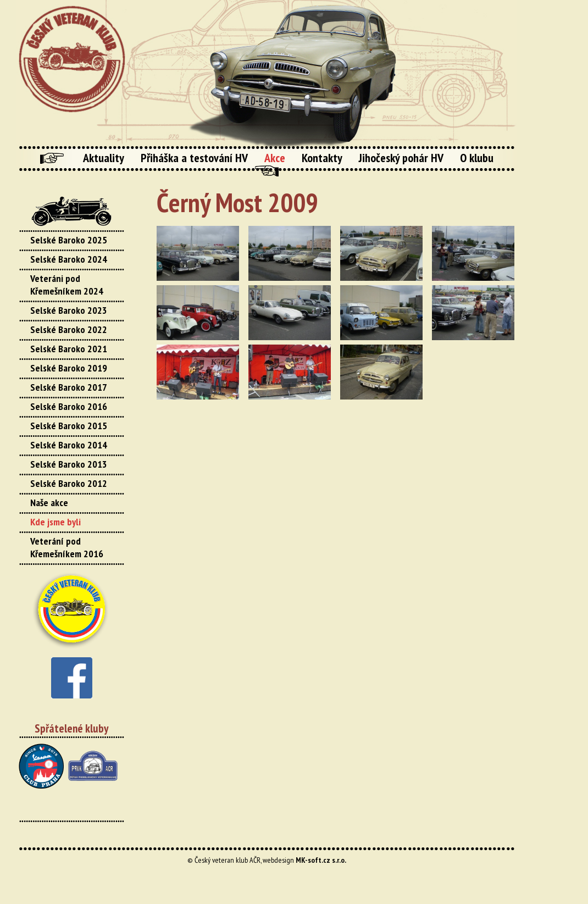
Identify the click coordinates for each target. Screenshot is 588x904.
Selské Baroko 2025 (69, 240)
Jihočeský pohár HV (401, 158)
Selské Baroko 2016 (69, 406)
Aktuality (104, 158)
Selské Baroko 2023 (69, 310)
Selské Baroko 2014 (69, 445)
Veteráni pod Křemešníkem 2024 (67, 285)
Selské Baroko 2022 (69, 329)
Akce (275, 158)
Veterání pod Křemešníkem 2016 (67, 547)
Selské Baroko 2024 (69, 259)
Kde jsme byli (56, 522)
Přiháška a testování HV (194, 158)
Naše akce (49, 503)
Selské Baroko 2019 (69, 368)
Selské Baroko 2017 (69, 387)
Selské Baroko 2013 (69, 464)
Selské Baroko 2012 (69, 483)
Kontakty (322, 158)
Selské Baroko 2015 (69, 426)
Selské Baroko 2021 (69, 349)
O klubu (477, 158)
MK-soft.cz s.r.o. (321, 860)
